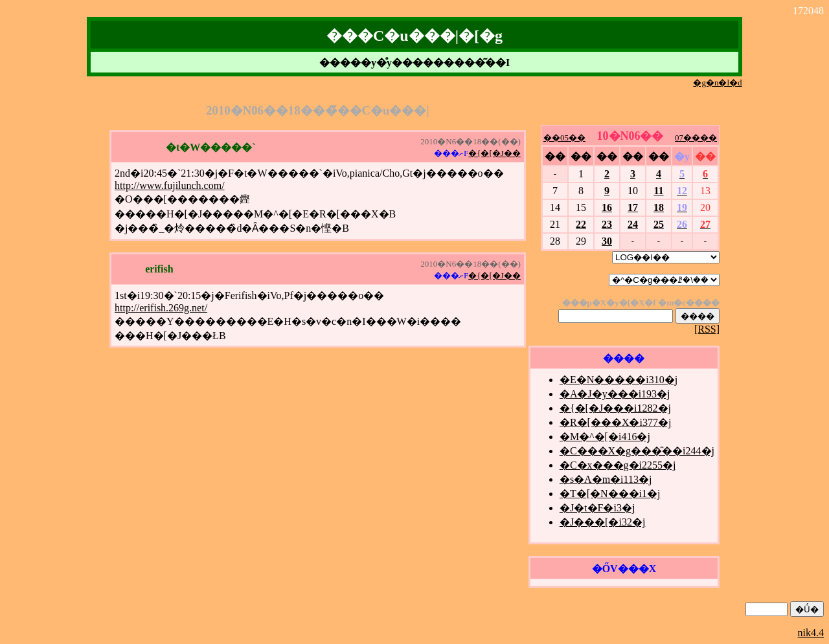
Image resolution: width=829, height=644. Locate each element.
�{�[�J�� (494, 153)
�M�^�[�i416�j (605, 437)
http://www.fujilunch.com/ (170, 185)
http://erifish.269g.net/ (161, 308)
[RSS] (707, 329)
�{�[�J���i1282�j (615, 408)
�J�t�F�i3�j (597, 508)
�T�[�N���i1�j (610, 494)
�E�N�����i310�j (619, 380)
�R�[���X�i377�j (615, 422)
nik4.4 (811, 633)
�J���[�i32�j (602, 522)
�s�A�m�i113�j (606, 479)
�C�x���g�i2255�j (618, 465)
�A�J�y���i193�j (615, 394)
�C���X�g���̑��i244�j (637, 451)
